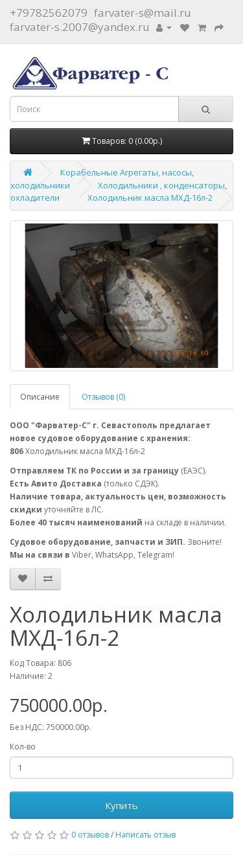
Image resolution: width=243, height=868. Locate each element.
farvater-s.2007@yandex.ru (80, 27)
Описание (40, 397)
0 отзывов (90, 835)
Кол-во (23, 747)
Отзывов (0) (103, 397)
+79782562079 (49, 13)
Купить (121, 805)
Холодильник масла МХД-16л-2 (150, 198)
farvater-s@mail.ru (143, 13)
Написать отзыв (145, 835)
